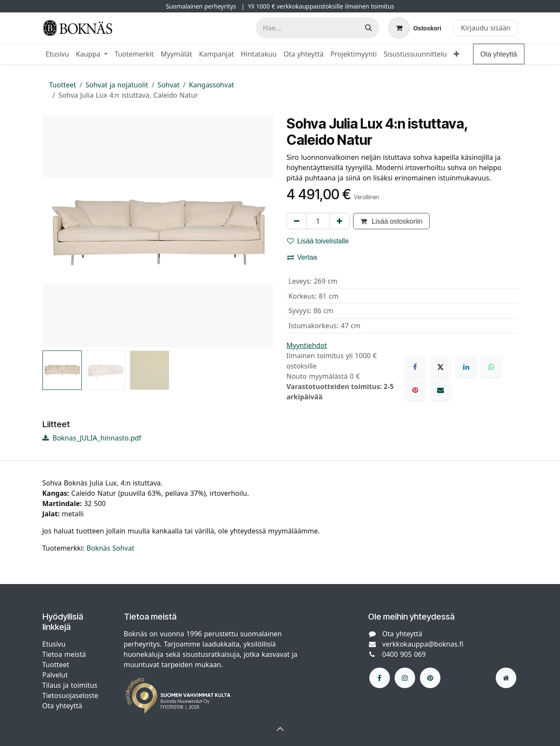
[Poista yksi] (297, 221)
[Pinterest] (415, 390)
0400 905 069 (404, 654)
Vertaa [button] (302, 257)
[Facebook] (415, 367)
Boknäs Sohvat (110, 548)
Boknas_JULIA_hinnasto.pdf (92, 438)
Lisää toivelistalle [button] (318, 241)
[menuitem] (57, 54)
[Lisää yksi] (340, 221)
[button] (280, 729)
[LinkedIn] (466, 367)
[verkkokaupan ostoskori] (415, 28)
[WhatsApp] (491, 367)
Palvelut (55, 675)
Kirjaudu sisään (486, 28)
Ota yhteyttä (499, 54)
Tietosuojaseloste (72, 695)
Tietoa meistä (64, 654)
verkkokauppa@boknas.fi (423, 644)
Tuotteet (63, 85)
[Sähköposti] (440, 390)
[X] (440, 367)
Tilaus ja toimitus (70, 685)
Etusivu (54, 644)
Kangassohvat (211, 85)
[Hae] (368, 28)
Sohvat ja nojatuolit (117, 85)
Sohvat (169, 85)
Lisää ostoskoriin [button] (392, 221)
